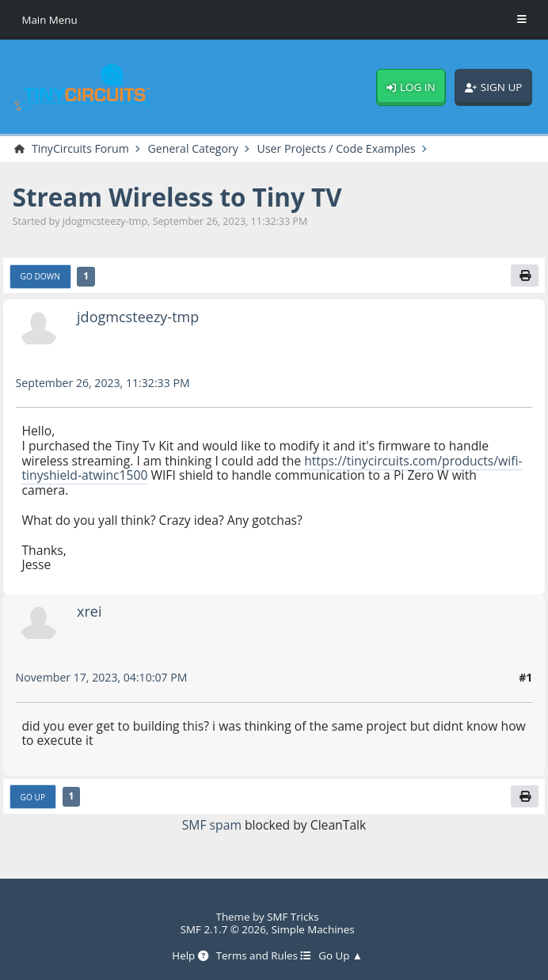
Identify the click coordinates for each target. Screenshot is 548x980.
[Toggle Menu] (522, 20)
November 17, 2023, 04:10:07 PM (102, 677)
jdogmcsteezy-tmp (138, 317)
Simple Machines (313, 929)
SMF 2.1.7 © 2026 (223, 929)
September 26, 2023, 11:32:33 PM (103, 383)
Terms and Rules (264, 955)
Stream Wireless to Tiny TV (177, 197)
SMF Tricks (293, 917)
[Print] (525, 275)
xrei (89, 611)
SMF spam (212, 825)
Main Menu (49, 20)
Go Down (40, 276)
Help (190, 955)
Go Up (33, 797)
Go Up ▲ (341, 955)
